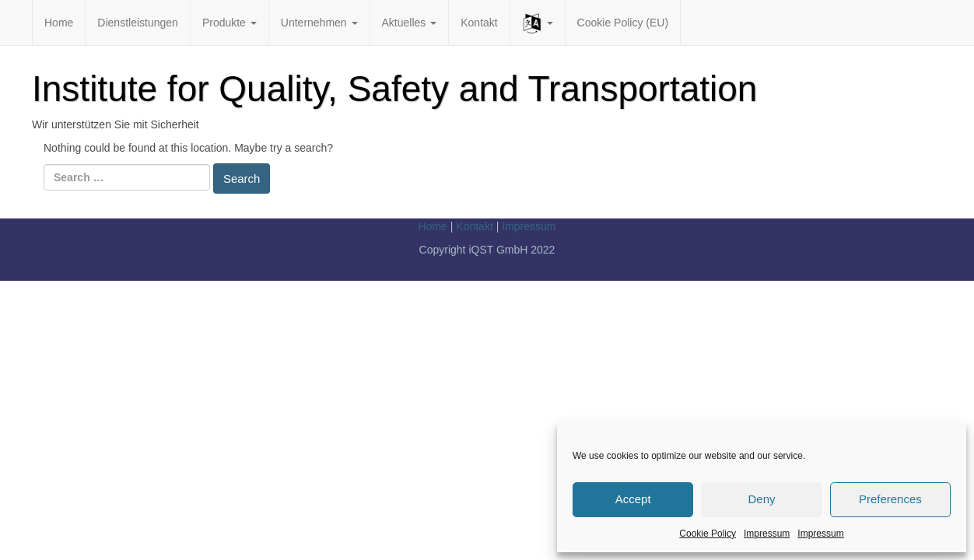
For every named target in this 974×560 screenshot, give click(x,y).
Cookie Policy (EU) (623, 23)
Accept (633, 499)
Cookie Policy (708, 534)
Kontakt (479, 23)
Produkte (229, 23)
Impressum (767, 534)
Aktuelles (410, 23)
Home (59, 23)
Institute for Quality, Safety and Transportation (394, 89)
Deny (761, 499)
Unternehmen (319, 23)
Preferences (890, 499)
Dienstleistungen (138, 23)
